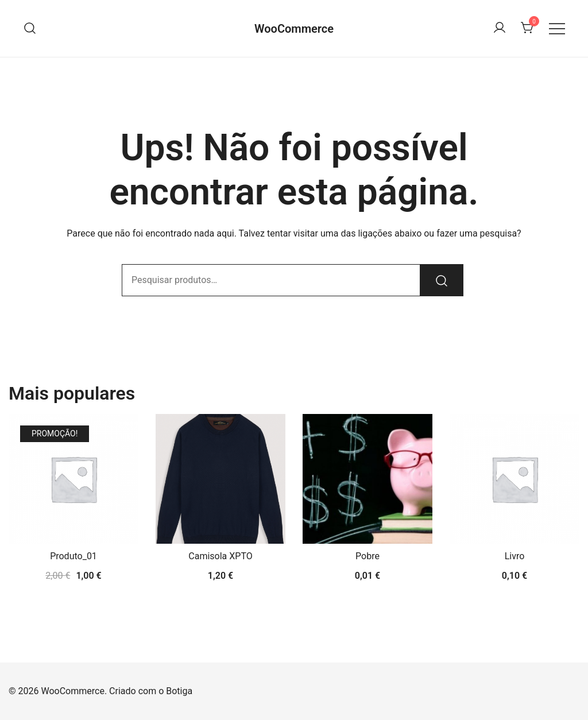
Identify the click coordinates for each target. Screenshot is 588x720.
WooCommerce (294, 29)
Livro (515, 556)
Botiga (179, 691)
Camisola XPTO (220, 556)
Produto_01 (73, 556)
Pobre (367, 556)
